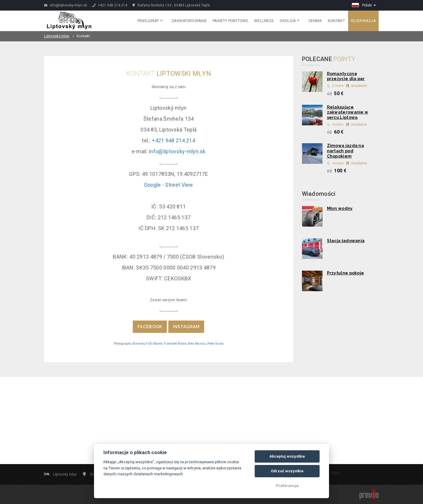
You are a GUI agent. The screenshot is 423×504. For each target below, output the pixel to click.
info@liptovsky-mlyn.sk (66, 5)
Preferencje (287, 486)
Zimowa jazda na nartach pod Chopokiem (346, 151)
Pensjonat (150, 21)
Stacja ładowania (346, 241)
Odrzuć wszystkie (287, 471)
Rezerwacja (363, 21)
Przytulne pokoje (346, 273)
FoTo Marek (154, 344)
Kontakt (336, 21)
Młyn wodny (340, 208)
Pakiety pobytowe (230, 21)
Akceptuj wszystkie (287, 456)
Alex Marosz (197, 344)
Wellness (264, 21)
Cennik (315, 21)
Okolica (290, 21)
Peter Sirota (215, 344)
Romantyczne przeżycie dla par (346, 76)
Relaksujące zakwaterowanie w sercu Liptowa (348, 112)
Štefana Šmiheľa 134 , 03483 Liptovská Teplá (171, 5)
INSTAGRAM (186, 327)
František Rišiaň (175, 344)
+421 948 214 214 (110, 5)
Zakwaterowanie (189, 21)
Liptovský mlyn (57, 36)
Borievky (139, 344)
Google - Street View (169, 185)
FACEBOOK (150, 327)
